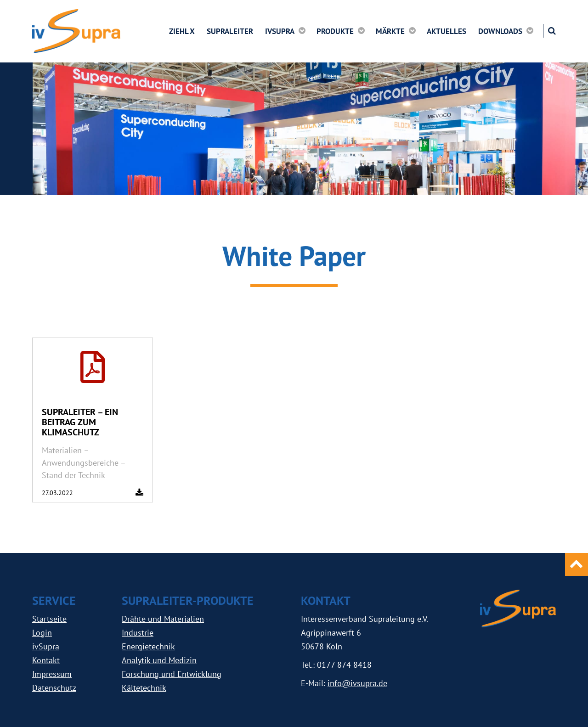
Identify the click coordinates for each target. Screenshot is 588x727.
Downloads (500, 31)
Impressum (52, 674)
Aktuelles (447, 31)
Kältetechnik (144, 688)
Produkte (335, 31)
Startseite (49, 619)
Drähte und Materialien (163, 619)
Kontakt (46, 660)
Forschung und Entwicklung (172, 674)
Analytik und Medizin (159, 660)
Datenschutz (54, 688)
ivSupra (280, 31)
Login (42, 633)
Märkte (390, 31)
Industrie (138, 633)
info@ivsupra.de (357, 683)
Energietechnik (148, 646)
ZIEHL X (182, 31)
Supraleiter (230, 31)
